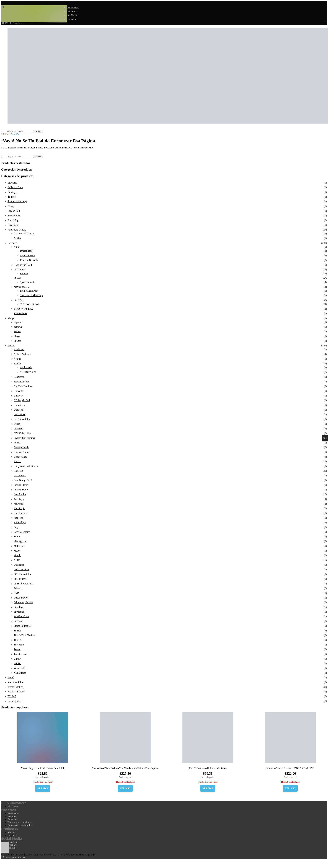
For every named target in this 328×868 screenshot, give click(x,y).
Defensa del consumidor (20, 825)
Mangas (12, 318)
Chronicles (19, 405)
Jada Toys (19, 499)
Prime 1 (18, 588)
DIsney (11, 206)
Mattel (11, 678)
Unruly (17, 659)
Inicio (6, 134)
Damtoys (12, 192)
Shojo (17, 336)
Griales (17, 238)
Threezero (19, 645)
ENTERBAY (14, 216)
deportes (18, 322)
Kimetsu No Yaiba (29, 260)
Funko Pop (13, 220)
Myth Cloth (26, 367)
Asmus (17, 359)
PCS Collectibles (22, 574)
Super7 (17, 631)
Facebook (12, 845)
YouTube (12, 848)
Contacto (72, 19)
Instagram (13, 842)
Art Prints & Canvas (24, 234)
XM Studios (20, 673)
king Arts (18, 518)
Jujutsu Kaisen (27, 255)
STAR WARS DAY (30, 304)
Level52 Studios (22, 532)
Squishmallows (21, 616)
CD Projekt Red (22, 400)
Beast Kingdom (22, 382)
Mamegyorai (20, 541)
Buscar (39, 131)
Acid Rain (19, 349)
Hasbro (17, 461)
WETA (17, 663)
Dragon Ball (14, 211)
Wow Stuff (19, 668)
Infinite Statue (21, 485)
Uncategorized (15, 701)
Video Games (21, 313)
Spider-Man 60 (28, 282)
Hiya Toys (13, 225)
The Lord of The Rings (32, 295)
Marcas (11, 346)
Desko (17, 424)
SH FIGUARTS (28, 372)
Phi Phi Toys (20, 579)
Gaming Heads (21, 447)
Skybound (19, 612)
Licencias (12, 243)
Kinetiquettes (20, 513)
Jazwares (18, 504)
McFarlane (19, 546)
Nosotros (72, 11)
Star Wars (19, 300)
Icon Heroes (20, 475)
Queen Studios (21, 598)
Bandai (17, 364)
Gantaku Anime (22, 452)
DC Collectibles (22, 419)
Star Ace (18, 621)
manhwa (18, 327)
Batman (24, 273)
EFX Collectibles (22, 433)
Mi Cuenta (73, 15)
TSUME (12, 696)
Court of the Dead (23, 265)
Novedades (73, 7)
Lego (16, 527)
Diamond (18, 429)
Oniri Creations (22, 569)
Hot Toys (18, 471)
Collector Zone (15, 187)
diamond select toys (17, 201)
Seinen (17, 331)
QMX (17, 593)
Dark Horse (20, 414)
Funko (17, 443)
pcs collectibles (15, 682)
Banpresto (19, 377)
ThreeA (18, 640)
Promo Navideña (16, 692)
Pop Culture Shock (23, 584)
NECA (17, 560)
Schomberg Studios (24, 602)
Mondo (17, 555)
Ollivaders (19, 565)
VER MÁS (43, 788)
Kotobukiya (20, 522)
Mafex (17, 537)
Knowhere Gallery (17, 230)
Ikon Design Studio (23, 480)
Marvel (17, 278)
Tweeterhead (20, 654)
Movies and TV (22, 287)
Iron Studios (20, 494)
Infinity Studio (21, 490)
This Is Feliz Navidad (25, 635)
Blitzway (18, 396)
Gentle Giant (20, 457)
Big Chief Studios (23, 386)
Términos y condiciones (20, 822)
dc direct (12, 197)
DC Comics (20, 270)
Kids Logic (19, 508)
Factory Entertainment (25, 438)
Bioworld (12, 183)
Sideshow (19, 607)
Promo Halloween (29, 291)
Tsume (17, 649)
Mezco (17, 551)
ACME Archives (22, 354)
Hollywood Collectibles (26, 466)
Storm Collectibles (23, 626)
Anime (17, 247)
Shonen (18, 341)
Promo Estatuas (15, 687)
